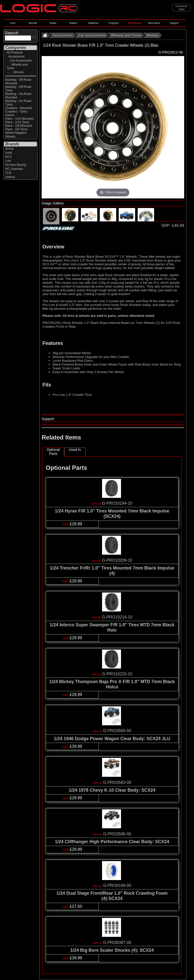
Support (174, 23)
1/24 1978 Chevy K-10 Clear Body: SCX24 (112, 790)
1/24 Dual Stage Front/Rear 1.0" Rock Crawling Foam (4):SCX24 (112, 896)
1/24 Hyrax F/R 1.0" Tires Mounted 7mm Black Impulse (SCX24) (112, 514)
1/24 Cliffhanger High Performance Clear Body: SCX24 (112, 842)
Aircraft (33, 23)
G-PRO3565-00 (117, 731)
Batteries (93, 23)
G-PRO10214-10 (117, 617)
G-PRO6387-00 (117, 943)
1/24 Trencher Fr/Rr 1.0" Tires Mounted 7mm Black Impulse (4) (112, 571)
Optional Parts (53, 452)
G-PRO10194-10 (117, 503)
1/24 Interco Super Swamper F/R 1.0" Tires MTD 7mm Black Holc (112, 627)
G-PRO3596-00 (117, 834)
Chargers (114, 23)
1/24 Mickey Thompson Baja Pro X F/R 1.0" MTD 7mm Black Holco (112, 684)
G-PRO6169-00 (117, 885)
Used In (75, 450)
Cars (13, 23)
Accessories (135, 23)
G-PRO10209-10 (117, 560)
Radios (73, 23)
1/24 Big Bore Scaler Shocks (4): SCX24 (112, 950)
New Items (154, 23)
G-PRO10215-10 (117, 674)
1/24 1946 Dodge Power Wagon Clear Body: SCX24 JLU (112, 739)
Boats (53, 23)
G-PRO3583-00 (117, 782)
